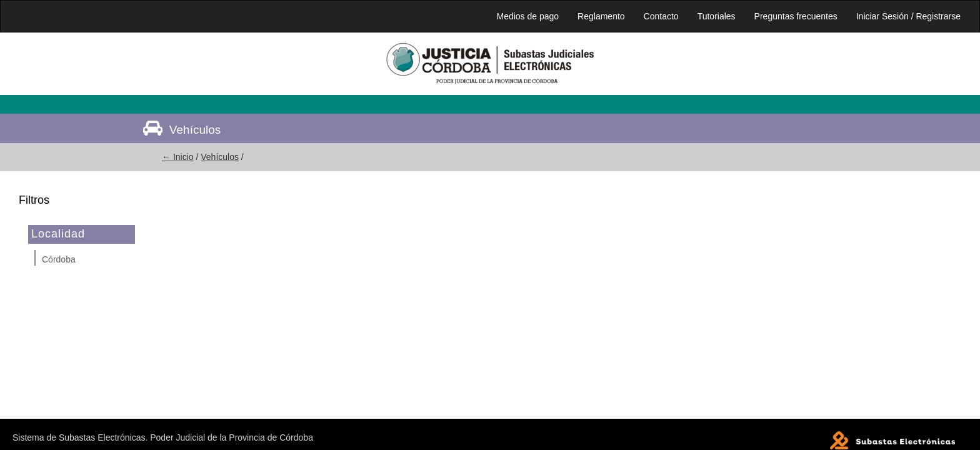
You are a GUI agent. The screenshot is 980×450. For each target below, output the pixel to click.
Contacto (661, 16)
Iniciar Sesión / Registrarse (908, 16)
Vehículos (220, 157)
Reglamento (601, 16)
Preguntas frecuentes (796, 16)
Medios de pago (527, 16)
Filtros (34, 200)
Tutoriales (717, 16)
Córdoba (59, 259)
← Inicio (178, 157)
